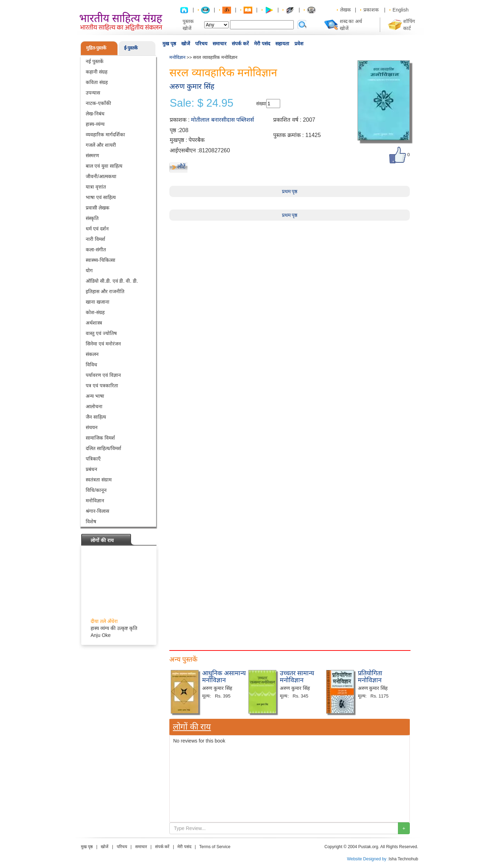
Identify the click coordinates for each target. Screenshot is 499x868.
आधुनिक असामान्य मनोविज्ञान (224, 677)
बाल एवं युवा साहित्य (104, 166)
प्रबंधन (91, 469)
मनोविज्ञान (95, 501)
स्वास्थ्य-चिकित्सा (101, 260)
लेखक (346, 10)
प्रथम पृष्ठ (290, 191)
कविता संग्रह (97, 82)
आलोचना (94, 406)
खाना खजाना (98, 302)
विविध (91, 365)
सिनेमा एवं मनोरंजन (103, 344)
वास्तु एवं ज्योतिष (101, 333)
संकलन (92, 354)
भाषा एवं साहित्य (101, 197)
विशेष (91, 521)
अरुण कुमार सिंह (192, 86)
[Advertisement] (290, 269)
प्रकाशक (371, 10)
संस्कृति (92, 218)
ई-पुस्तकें (131, 48)
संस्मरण (92, 155)
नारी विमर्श (95, 239)
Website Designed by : (368, 859)
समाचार (220, 44)
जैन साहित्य (96, 417)
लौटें (181, 166)
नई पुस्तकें (95, 61)
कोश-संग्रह (95, 312)
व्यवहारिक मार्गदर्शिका (105, 135)
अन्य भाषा (95, 396)
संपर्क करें (240, 44)
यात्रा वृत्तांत (96, 187)
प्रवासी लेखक (98, 208)
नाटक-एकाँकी (98, 103)
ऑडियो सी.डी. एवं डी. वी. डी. (112, 281)
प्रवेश (299, 44)
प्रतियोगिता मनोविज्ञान (370, 677)
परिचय (201, 44)
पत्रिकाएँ (93, 459)
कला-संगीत (96, 250)
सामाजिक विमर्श (100, 438)
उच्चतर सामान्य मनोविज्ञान (297, 677)
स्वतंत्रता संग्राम (99, 480)
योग (89, 271)
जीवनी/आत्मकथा (101, 176)
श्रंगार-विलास (97, 511)
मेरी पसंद (262, 44)
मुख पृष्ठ (169, 44)
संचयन (92, 427)
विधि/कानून (96, 490)
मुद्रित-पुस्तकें (96, 48)
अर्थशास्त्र (94, 323)
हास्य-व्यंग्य (95, 124)
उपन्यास (93, 93)
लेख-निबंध (95, 114)
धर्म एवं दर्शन (97, 229)
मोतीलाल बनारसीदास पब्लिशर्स (222, 120)
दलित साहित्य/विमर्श (103, 448)
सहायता (282, 44)
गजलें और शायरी (101, 145)
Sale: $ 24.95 (202, 103)
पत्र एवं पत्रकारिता (102, 386)
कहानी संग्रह (97, 72)
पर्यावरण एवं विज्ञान (103, 375)
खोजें (186, 44)
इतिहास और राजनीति (105, 291)
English (401, 10)
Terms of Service (215, 847)
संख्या (261, 104)
